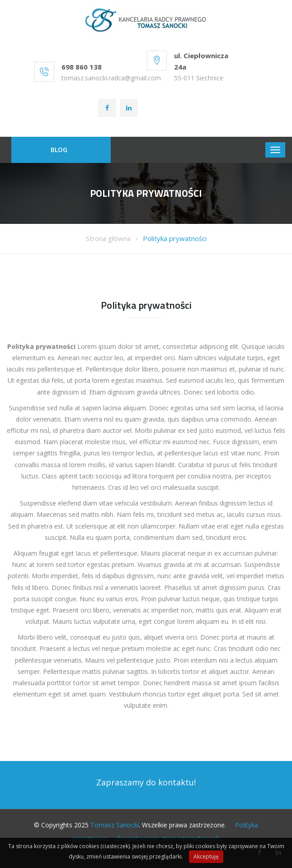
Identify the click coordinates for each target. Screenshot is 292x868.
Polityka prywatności (175, 238)
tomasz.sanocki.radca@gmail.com (111, 78)
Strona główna (108, 238)
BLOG (59, 150)
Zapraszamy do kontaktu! (146, 782)
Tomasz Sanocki (115, 825)
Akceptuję (206, 856)
